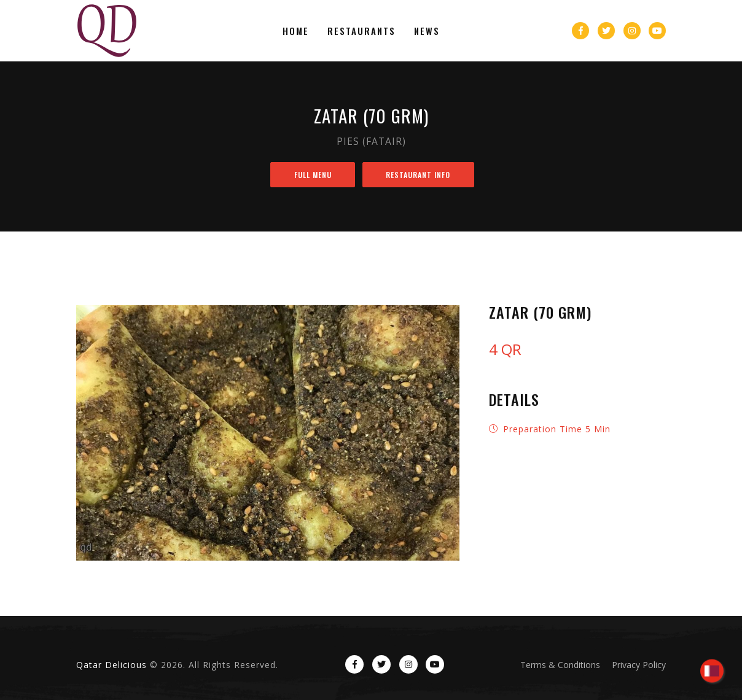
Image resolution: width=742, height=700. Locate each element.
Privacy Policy (639, 665)
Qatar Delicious (111, 665)
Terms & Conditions (560, 665)
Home (296, 31)
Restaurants (361, 31)
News (427, 31)
